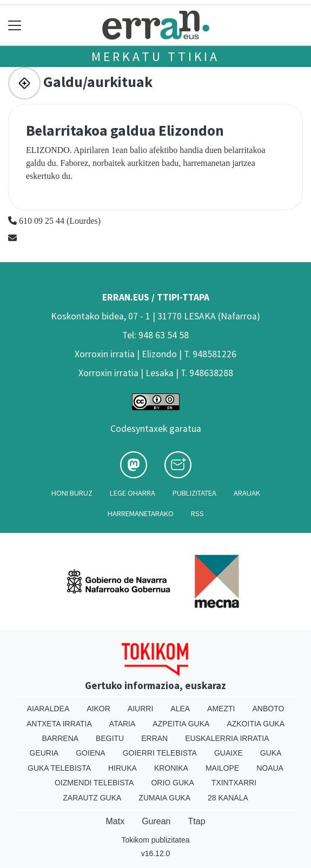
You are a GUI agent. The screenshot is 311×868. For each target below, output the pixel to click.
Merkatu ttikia (155, 56)
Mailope (222, 768)
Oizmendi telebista (94, 783)
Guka (271, 753)
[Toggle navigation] (15, 25)
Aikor (98, 709)
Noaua (270, 768)
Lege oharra (133, 493)
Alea (180, 709)
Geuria (44, 753)
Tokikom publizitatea (155, 840)
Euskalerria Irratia (227, 738)
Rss (197, 513)
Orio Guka (172, 783)
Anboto (268, 709)
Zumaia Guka (164, 798)
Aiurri (140, 709)
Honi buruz (72, 493)
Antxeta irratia (59, 724)
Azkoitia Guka (256, 724)
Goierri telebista (160, 753)
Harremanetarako (141, 513)
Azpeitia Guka (181, 724)
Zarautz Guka (92, 798)
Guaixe (229, 753)
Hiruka (123, 768)
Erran (154, 738)
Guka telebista (59, 768)
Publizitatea (194, 493)
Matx (115, 821)
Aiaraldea (48, 709)
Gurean (156, 821)
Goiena (90, 753)
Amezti (221, 709)
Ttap (197, 821)
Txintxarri (234, 783)
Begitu (110, 738)
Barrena (60, 738)
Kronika (171, 768)
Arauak (247, 493)
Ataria (123, 724)
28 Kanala (228, 798)
